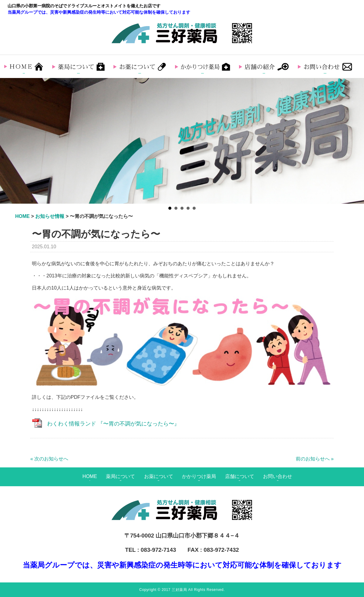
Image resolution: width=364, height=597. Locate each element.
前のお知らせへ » (315, 459)
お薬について (159, 476)
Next (356, 141)
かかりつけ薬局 (199, 476)
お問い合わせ (278, 476)
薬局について (120, 476)
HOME (90, 476)
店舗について (240, 476)
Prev (8, 141)
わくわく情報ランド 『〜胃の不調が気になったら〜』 (113, 424)
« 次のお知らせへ (49, 459)
